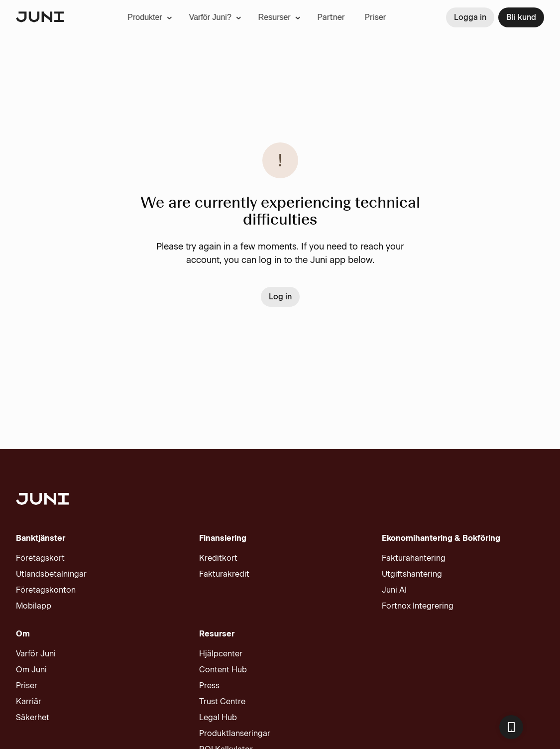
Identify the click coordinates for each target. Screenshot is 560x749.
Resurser (256, 17)
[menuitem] (126, 17)
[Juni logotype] (40, 18)
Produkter (126, 17)
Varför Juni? (191, 17)
